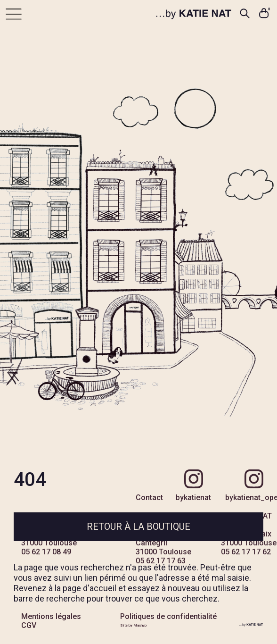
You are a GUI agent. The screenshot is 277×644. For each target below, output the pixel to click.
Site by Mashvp (133, 625)
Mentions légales (51, 616)
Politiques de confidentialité (168, 616)
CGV (29, 625)
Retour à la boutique (138, 527)
